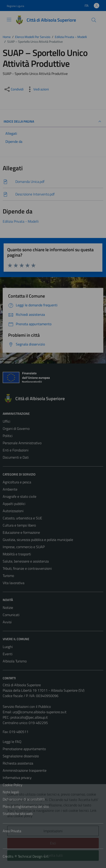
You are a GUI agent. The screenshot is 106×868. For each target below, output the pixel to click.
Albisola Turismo (15, 661)
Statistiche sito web (18, 814)
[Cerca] (94, 20)
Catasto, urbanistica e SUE (22, 518)
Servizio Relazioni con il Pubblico (27, 707)
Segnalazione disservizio (21, 756)
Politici (8, 436)
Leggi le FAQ (12, 742)
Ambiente (10, 489)
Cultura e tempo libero (19, 525)
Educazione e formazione (21, 532)
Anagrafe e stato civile (20, 496)
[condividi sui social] (14, 89)
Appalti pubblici (14, 504)
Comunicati (11, 615)
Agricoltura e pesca (17, 482)
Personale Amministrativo (22, 443)
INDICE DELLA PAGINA (53, 121)
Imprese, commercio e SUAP (24, 547)
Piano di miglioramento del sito (26, 806)
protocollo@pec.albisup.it (29, 717)
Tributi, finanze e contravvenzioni (27, 568)
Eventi (8, 654)
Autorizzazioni (13, 511)
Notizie (8, 608)
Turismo (8, 576)
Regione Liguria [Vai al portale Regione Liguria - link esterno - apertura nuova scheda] (15, 6)
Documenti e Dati (16, 457)
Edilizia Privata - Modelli (21, 221)
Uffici (6, 421)
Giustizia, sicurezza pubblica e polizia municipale (38, 540)
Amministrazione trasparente (25, 770)
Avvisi (7, 622)
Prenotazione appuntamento (24, 749)
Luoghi (8, 647)
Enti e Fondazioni (16, 450)
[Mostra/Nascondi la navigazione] (9, 20)
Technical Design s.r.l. (33, 856)
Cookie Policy (13, 785)
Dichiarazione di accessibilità (24, 799)
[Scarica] (53, 182)
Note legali (11, 792)
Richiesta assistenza (18, 763)
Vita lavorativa (14, 583)
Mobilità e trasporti (17, 554)
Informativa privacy (17, 778)
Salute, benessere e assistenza (26, 561)
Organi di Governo (16, 428)
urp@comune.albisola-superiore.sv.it (40, 712)
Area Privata (12, 831)
